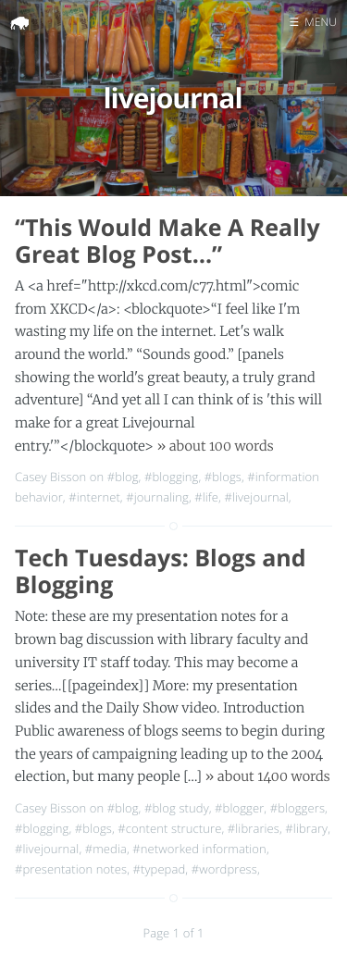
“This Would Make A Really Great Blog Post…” (167, 241)
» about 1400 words (268, 776)
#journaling (157, 497)
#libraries (254, 828)
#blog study (177, 808)
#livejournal (256, 497)
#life (206, 497)
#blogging (171, 477)
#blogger (239, 808)
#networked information (199, 849)
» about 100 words (215, 446)
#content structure (169, 828)
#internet (94, 497)
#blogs (223, 477)
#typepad (160, 869)
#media (106, 849)
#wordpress (224, 869)
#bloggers (297, 808)
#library (306, 828)
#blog (123, 477)
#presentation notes (71, 869)
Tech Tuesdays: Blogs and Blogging (161, 571)
